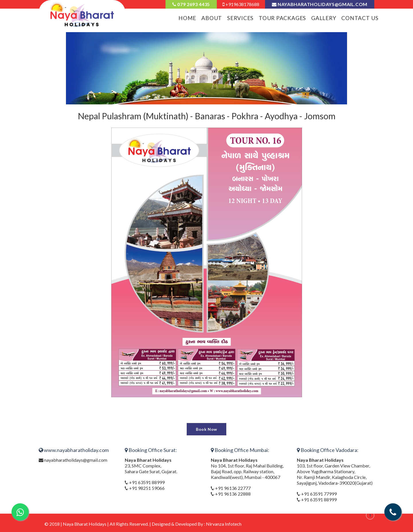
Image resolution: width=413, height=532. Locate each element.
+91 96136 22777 (232, 488)
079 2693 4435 (191, 4)
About (212, 18)
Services (240, 18)
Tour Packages (282, 18)
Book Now (206, 429)
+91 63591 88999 (146, 482)
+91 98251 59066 (146, 488)
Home (187, 18)
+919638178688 (241, 4)
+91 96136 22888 (232, 494)
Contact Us (360, 18)
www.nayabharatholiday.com (74, 450)
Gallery (324, 18)
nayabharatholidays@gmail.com (320, 4)
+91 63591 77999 (318, 494)
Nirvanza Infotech (224, 524)
